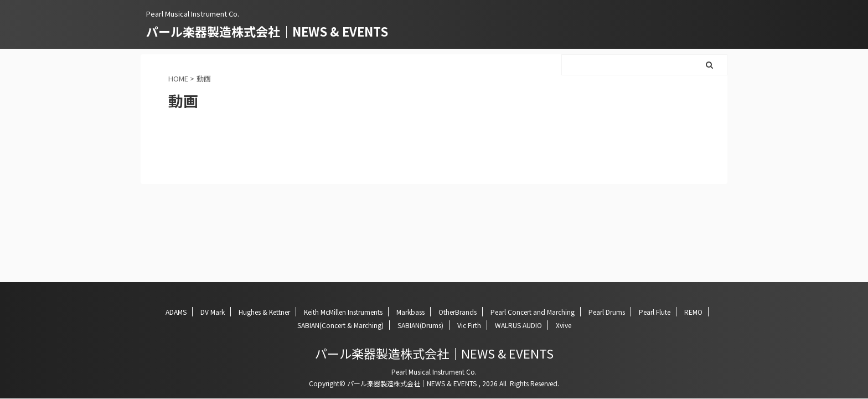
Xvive (564, 325)
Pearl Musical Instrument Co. (434, 372)
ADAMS (176, 312)
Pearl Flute (655, 312)
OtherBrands (458, 312)
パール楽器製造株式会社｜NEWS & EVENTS (267, 31)
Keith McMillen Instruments (343, 312)
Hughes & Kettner (264, 312)
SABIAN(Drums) (420, 325)
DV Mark (213, 312)
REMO (693, 312)
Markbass (410, 312)
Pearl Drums (607, 312)
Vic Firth (469, 325)
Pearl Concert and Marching (533, 312)
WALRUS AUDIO (518, 325)
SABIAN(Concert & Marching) (340, 325)
